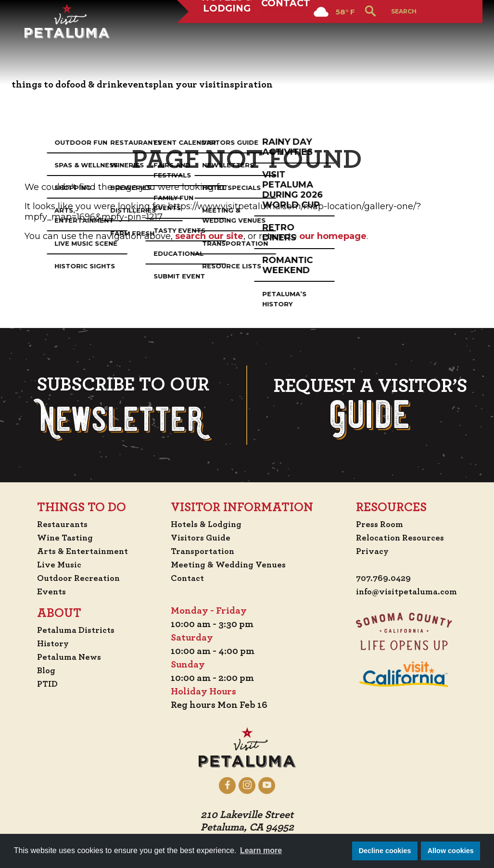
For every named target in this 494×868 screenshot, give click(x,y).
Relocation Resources (397, 538)
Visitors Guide (203, 538)
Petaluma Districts (76, 630)
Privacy (367, 551)
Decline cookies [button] (385, 851)
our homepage (333, 236)
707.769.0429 (379, 579)
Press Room (374, 524)
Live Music (57, 565)
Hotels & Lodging (228, 36)
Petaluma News (68, 657)
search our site (209, 236)
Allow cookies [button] (451, 851)
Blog (44, 670)
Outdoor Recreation (79, 578)
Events (49, 591)
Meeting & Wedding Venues (232, 565)
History (51, 643)
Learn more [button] (261, 850)
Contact (290, 36)
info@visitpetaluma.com (405, 592)
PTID (45, 684)
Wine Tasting (65, 538)
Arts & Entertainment (84, 551)
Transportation (205, 551)
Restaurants (61, 524)
